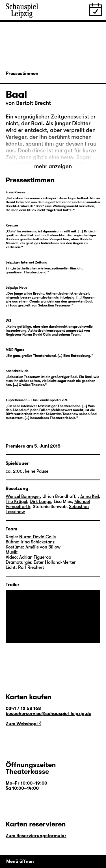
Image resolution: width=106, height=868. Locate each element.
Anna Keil (90, 496)
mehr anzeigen (53, 166)
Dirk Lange (40, 502)
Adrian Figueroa (35, 557)
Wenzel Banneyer (23, 496)
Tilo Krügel (16, 502)
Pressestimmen (22, 74)
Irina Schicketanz (38, 542)
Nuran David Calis (37, 537)
